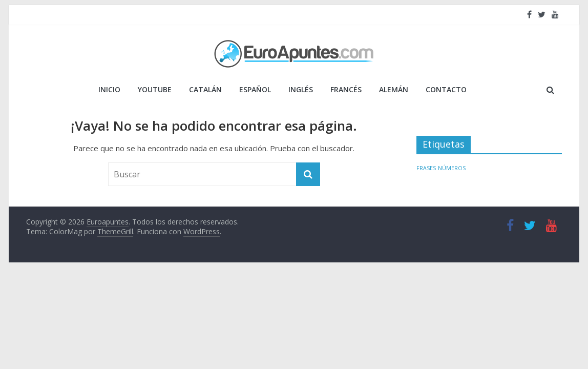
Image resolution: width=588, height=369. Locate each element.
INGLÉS (301, 89)
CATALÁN (205, 89)
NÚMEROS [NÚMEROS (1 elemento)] (452, 168)
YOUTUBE (155, 89)
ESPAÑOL (255, 89)
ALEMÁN (394, 89)
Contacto (446, 89)
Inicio (109, 89)
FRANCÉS (346, 89)
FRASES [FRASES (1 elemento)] (426, 168)
